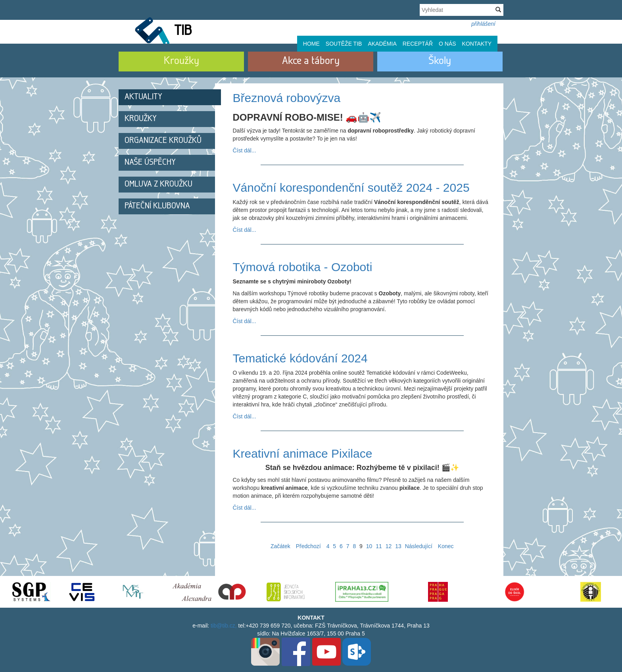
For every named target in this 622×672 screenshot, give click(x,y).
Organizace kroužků (163, 141)
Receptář (418, 44)
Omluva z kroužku (158, 184)
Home (311, 44)
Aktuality (143, 97)
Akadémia (382, 44)
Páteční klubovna (157, 206)
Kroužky (141, 119)
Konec (446, 546)
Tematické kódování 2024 (300, 358)
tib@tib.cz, (224, 626)
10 (369, 546)
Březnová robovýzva (287, 98)
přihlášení (483, 24)
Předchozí (308, 546)
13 (398, 546)
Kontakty (477, 44)
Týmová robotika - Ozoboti (303, 267)
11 (379, 546)
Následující (419, 546)
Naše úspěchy (150, 163)
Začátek (280, 546)
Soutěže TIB (344, 44)
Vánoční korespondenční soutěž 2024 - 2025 (351, 188)
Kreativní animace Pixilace (303, 453)
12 (389, 546)
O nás (447, 44)
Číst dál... (245, 150)
